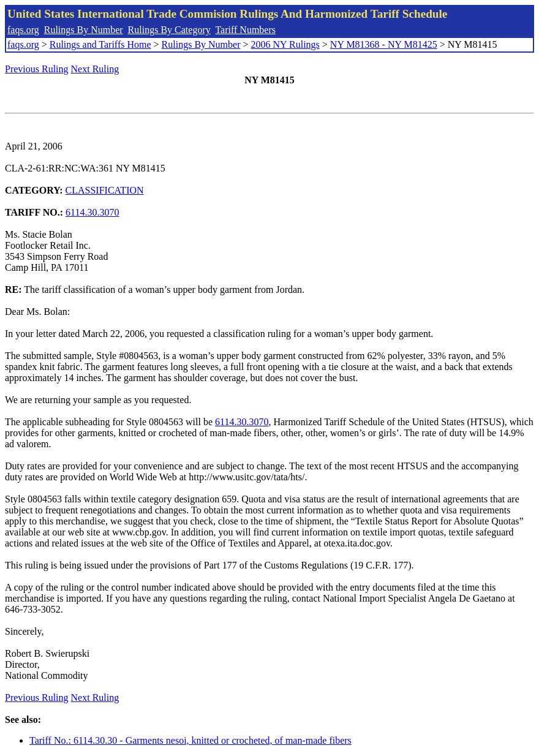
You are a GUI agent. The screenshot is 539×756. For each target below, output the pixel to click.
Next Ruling (95, 69)
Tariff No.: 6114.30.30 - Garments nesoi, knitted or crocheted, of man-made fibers (190, 740)
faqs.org (23, 30)
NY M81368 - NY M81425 (384, 44)
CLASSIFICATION (105, 190)
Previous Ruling (37, 69)
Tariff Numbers (245, 30)
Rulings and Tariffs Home (100, 44)
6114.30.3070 (92, 212)
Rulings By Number (84, 30)
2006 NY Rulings (285, 44)
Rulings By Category (169, 30)
